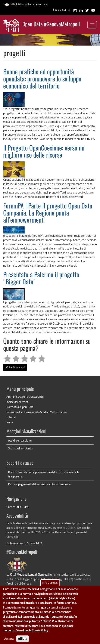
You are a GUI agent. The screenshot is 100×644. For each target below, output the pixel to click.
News (10, 422)
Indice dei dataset (17, 402)
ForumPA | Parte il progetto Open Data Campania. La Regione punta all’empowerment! (48, 214)
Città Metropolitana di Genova (26, 4)
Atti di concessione (20, 440)
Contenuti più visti (18, 507)
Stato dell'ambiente (20, 448)
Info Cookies (50, 586)
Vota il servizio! (15, 367)
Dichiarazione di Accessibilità (24, 543)
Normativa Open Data (20, 407)
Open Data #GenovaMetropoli (51, 25)
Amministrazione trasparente (25, 397)
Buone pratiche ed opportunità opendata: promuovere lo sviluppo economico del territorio (42, 80)
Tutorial (11, 417)
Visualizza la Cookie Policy (32, 634)
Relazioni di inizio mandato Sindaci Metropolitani (37, 412)
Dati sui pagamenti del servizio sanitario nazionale (39, 484)
